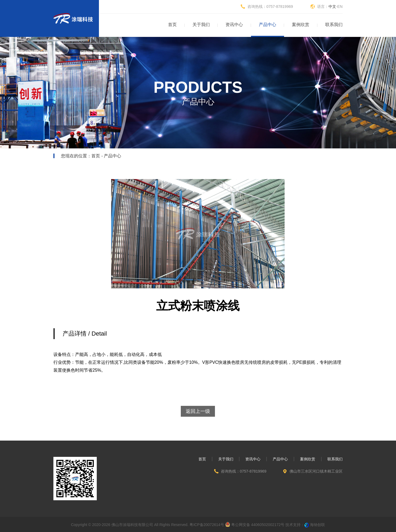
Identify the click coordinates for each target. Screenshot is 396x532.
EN (340, 7)
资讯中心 (253, 459)
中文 (332, 7)
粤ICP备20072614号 (207, 525)
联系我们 (335, 459)
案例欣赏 (308, 459)
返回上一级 (198, 411)
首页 (96, 156)
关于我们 (226, 459)
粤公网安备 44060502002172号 (255, 524)
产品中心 (280, 459)
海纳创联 (317, 525)
